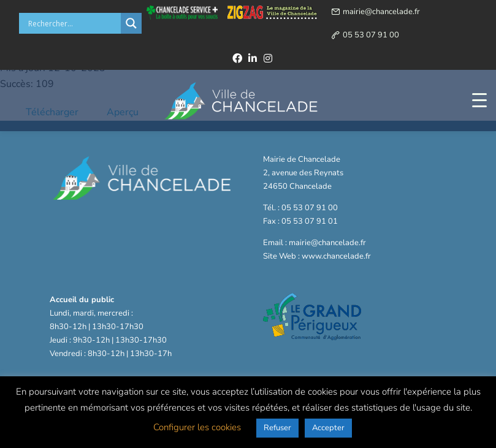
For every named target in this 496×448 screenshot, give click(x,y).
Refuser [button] (277, 428)
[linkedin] (253, 58)
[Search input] (73, 23)
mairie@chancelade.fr (381, 12)
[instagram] (268, 58)
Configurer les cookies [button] (197, 427)
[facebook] (237, 58)
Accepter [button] (328, 428)
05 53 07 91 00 (371, 35)
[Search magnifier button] (131, 23)
